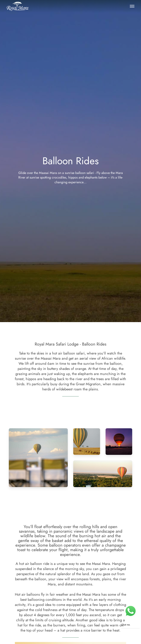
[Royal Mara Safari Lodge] (18, 6)
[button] (132, 6)
